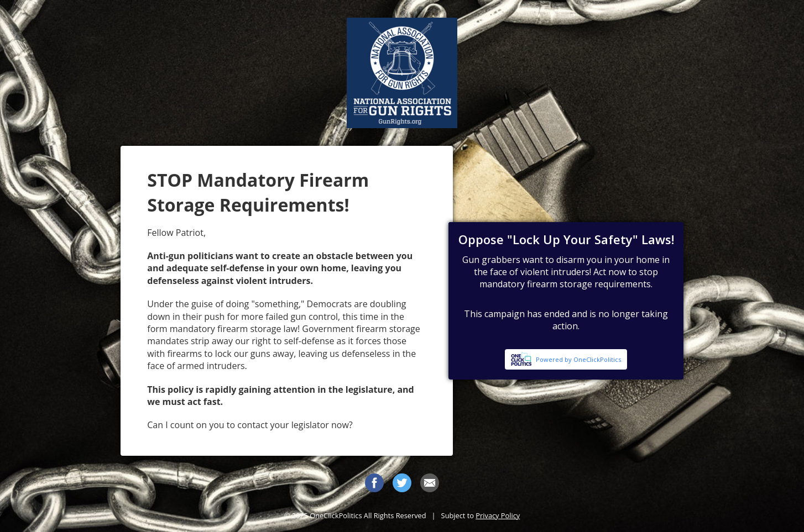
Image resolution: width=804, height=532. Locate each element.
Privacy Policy (498, 515)
